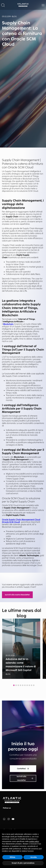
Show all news (23, 691)
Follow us (7, 808)
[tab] (14, 685)
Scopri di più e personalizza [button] (23, 863)
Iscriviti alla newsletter (25, 778)
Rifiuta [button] (13, 857)
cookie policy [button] (34, 841)
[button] (3, 5)
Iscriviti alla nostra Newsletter (17, 595)
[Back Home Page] (23, 5)
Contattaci (23, 769)
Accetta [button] (34, 857)
